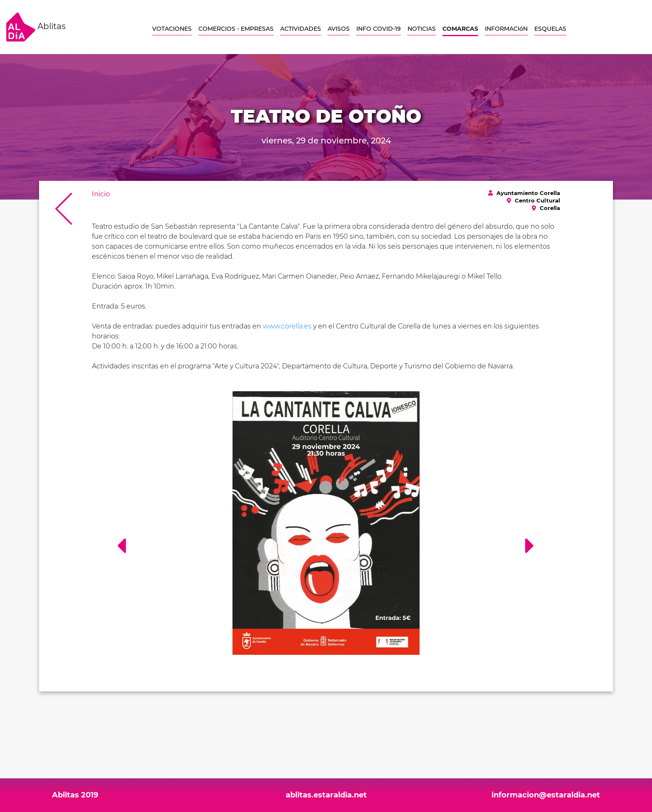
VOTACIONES (172, 29)
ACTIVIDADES (301, 29)
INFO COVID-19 (379, 29)
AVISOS (339, 29)
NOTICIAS (422, 29)
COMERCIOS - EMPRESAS (236, 29)
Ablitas (36, 27)
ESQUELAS (550, 29)
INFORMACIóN (506, 29)
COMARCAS (460, 29)
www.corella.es (287, 326)
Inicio (101, 194)
